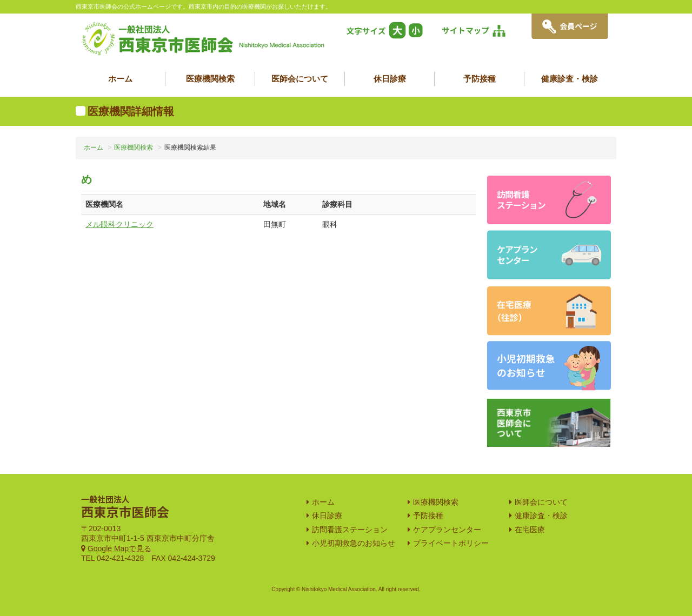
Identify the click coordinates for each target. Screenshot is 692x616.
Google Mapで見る (119, 548)
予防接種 (480, 79)
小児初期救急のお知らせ (354, 543)
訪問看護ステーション (350, 530)
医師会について (300, 79)
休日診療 (390, 79)
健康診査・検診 (570, 79)
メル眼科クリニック (119, 224)
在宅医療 (530, 530)
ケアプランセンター (447, 530)
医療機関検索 (210, 79)
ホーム (120, 79)
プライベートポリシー (451, 543)
